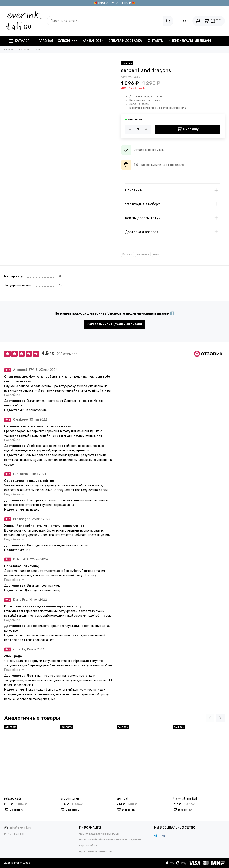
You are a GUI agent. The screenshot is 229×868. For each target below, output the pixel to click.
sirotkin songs (70, 799)
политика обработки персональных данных (110, 840)
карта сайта (88, 845)
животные (143, 254)
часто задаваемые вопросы (99, 834)
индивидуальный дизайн (190, 41)
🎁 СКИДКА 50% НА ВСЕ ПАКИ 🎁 (114, 3)
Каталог (19, 41)
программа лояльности (96, 851)
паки (156, 254)
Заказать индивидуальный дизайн (115, 324)
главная (46, 41)
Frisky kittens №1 (185, 799)
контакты (155, 41)
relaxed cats (13, 799)
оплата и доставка (125, 41)
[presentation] (210, 718)
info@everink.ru (20, 828)
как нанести (93, 41)
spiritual (122, 799)
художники (68, 41)
